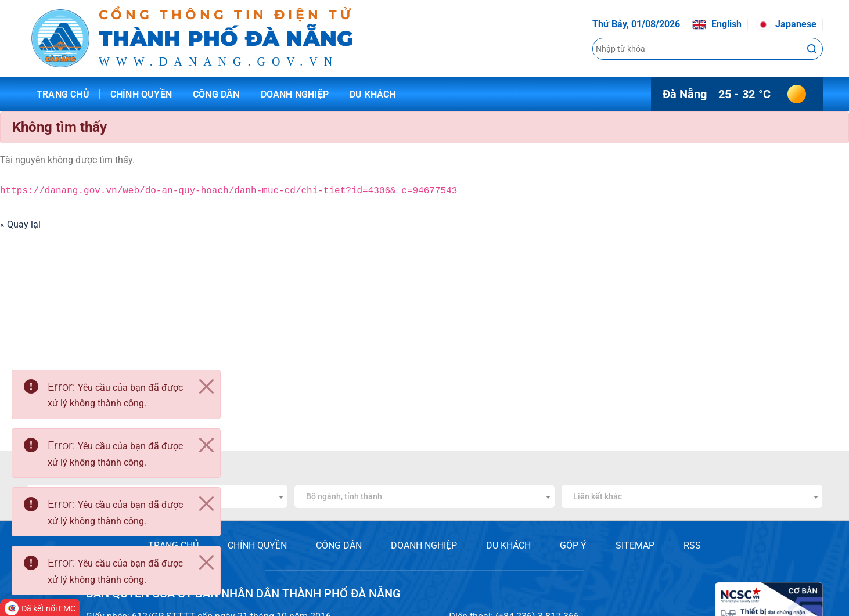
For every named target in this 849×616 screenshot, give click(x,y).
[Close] (206, 387)
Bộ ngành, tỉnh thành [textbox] (344, 496)
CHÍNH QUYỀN (257, 545)
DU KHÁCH (508, 545)
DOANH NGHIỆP (424, 545)
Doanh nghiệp (295, 94)
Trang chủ (63, 94)
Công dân (216, 94)
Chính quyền (141, 94)
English (717, 24)
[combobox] (425, 496)
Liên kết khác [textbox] (598, 496)
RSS (692, 545)
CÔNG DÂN (339, 545)
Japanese (786, 24)
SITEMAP (635, 545)
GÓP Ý (573, 545)
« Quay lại (20, 224)
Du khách (373, 94)
